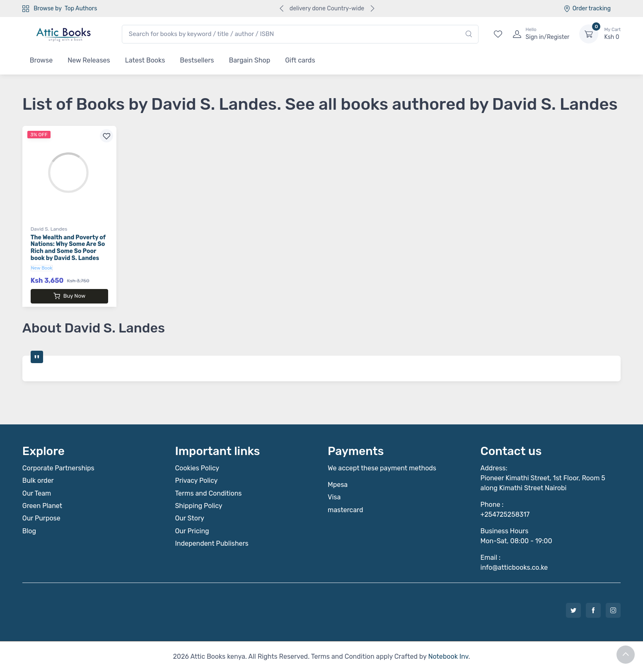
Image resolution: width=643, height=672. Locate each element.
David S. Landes (49, 229)
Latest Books (145, 60)
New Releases (89, 60)
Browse (41, 60)
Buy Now (69, 296)
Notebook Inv (448, 656)
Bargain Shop (249, 60)
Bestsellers (197, 60)
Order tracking (587, 8)
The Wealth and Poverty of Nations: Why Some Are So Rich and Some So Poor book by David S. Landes (68, 248)
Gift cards (300, 60)
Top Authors (81, 8)
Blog (29, 531)
